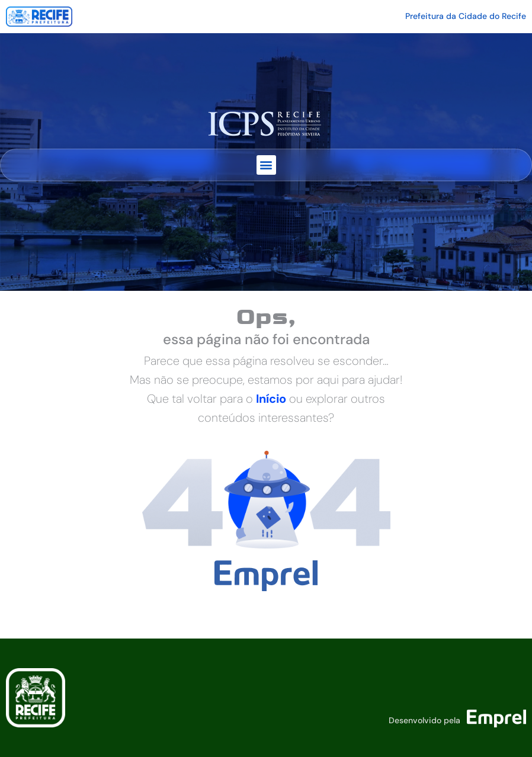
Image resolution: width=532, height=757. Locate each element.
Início (271, 399)
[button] (266, 165)
